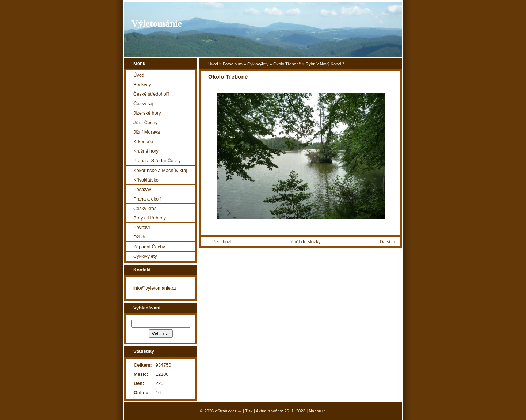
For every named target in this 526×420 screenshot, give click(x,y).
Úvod (213, 64)
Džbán (140, 237)
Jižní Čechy (145, 123)
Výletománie (157, 24)
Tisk (249, 411)
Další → (388, 242)
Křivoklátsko (146, 180)
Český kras (145, 208)
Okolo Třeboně (287, 64)
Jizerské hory (147, 113)
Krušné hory (146, 151)
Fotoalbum (233, 64)
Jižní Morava (147, 132)
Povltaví (142, 227)
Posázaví (143, 189)
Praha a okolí (147, 199)
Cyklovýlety (258, 64)
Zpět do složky (306, 242)
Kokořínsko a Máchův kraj (160, 170)
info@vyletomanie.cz (155, 288)
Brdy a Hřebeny (150, 218)
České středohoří (151, 94)
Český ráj (143, 104)
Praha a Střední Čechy (157, 161)
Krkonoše (143, 142)
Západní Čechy (149, 247)
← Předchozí (218, 242)
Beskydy (142, 85)
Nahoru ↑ (317, 411)
